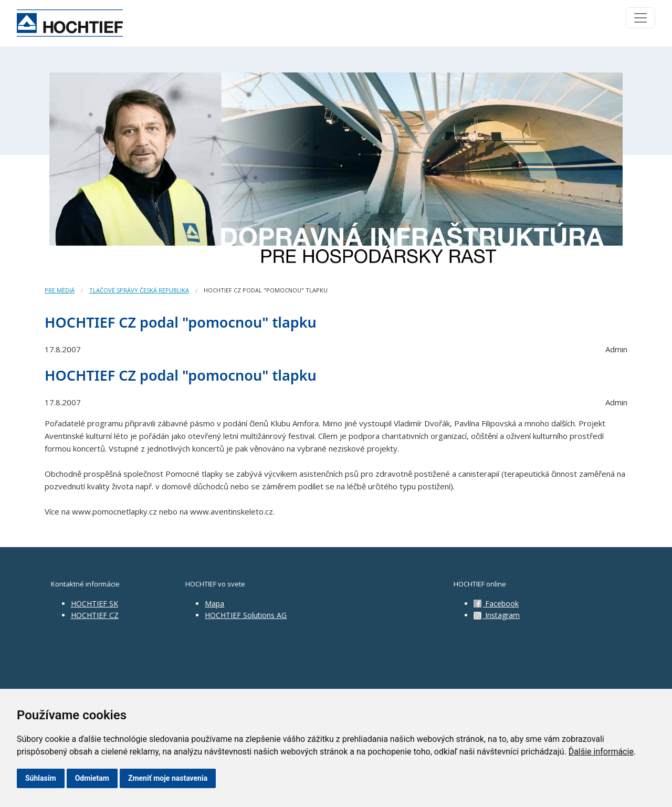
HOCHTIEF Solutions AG (246, 615)
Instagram (497, 615)
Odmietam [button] (92, 778)
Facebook (496, 604)
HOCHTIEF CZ (95, 615)
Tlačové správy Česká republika (139, 290)
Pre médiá (60, 290)
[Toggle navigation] (640, 18)
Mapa (214, 604)
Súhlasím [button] (41, 778)
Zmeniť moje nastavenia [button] (168, 778)
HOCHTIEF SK (94, 604)
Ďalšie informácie (601, 752)
